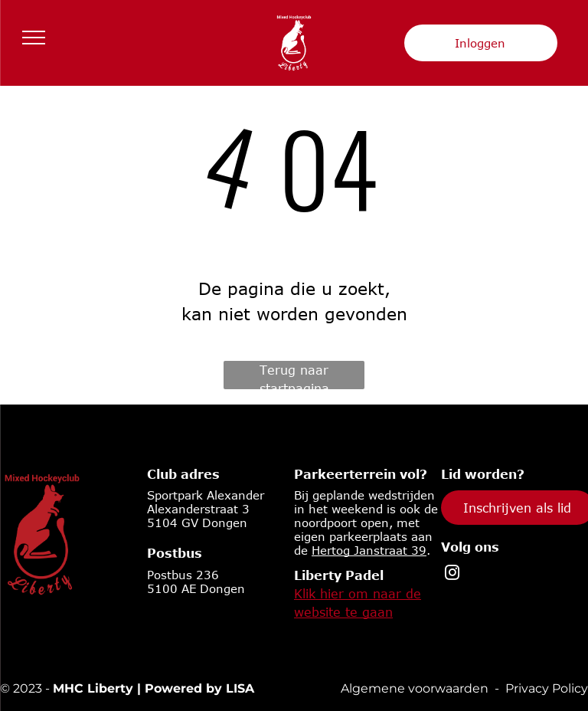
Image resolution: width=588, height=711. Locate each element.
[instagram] (452, 575)
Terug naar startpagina (294, 376)
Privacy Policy (547, 688)
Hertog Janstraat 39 (369, 550)
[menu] (34, 38)
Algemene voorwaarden (415, 688)
